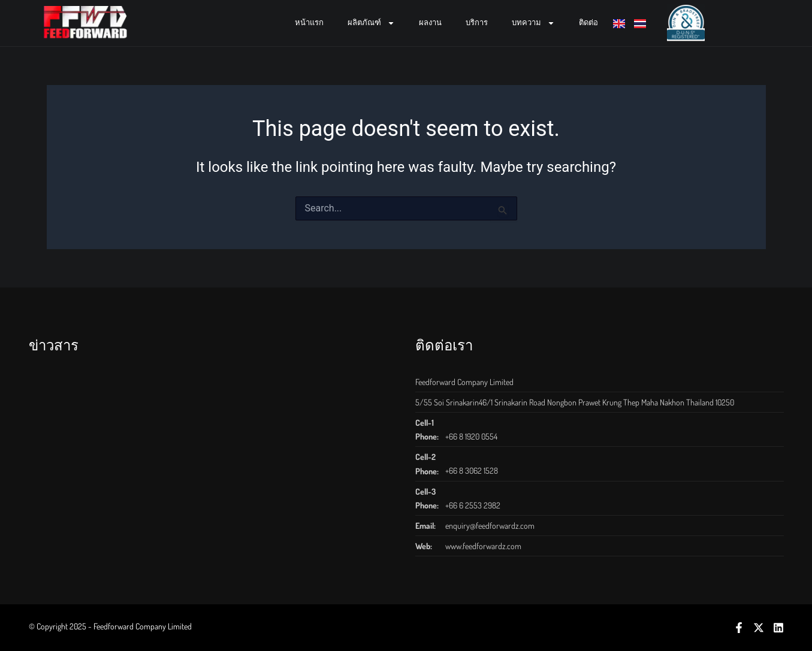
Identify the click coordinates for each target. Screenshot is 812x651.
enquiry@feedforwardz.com (490, 526)
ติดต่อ (588, 22)
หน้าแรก (309, 22)
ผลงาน (430, 22)
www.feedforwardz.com (483, 546)
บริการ (477, 22)
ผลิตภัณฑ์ (371, 23)
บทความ (533, 23)
